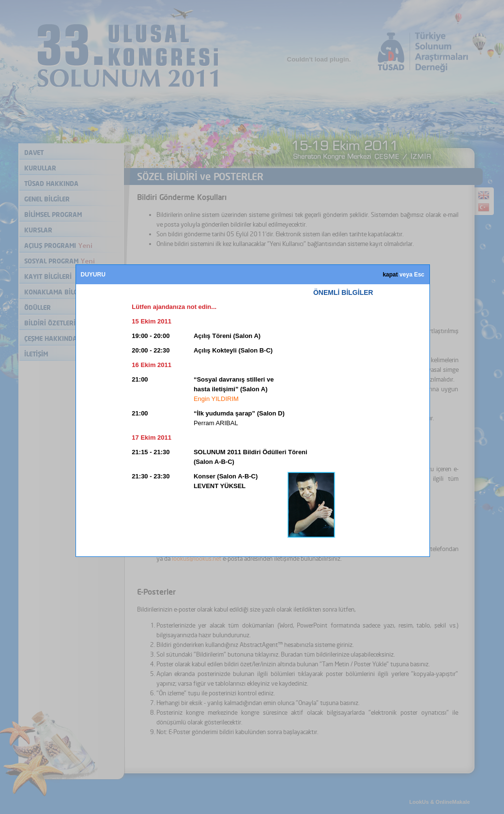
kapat (390, 275)
